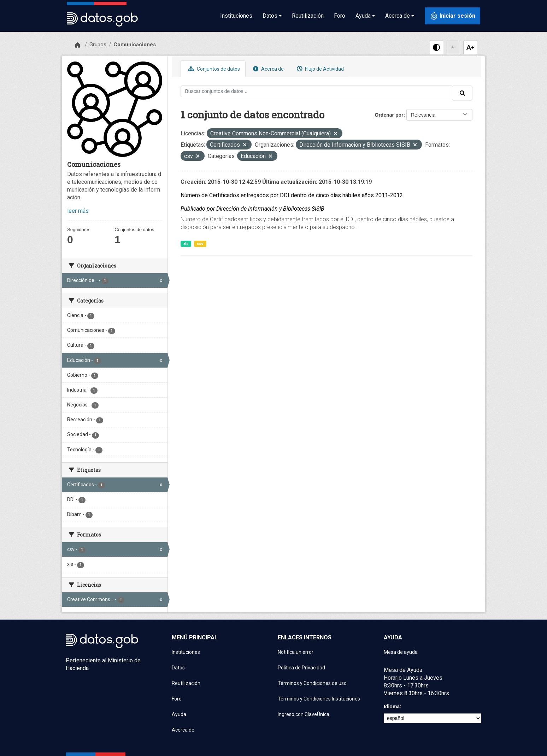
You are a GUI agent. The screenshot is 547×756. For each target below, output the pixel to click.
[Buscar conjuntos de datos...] (317, 91)
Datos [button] (270, 16)
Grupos (98, 45)
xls (186, 244)
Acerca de (267, 69)
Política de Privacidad (301, 668)
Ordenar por (389, 115)
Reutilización (308, 16)
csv (200, 244)
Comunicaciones (135, 45)
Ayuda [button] (363, 16)
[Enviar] (462, 93)
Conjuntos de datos (213, 69)
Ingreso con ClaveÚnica (304, 714)
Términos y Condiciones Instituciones (319, 699)
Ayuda (179, 714)
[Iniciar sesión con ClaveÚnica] (452, 16)
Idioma (392, 707)
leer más (78, 211)
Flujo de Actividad (319, 69)
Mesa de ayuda (401, 652)
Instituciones (236, 16)
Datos (178, 668)
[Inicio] (78, 45)
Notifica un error (296, 652)
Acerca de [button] (398, 16)
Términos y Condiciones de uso (312, 683)
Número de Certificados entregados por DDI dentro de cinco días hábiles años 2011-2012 (292, 195)
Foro (340, 16)
